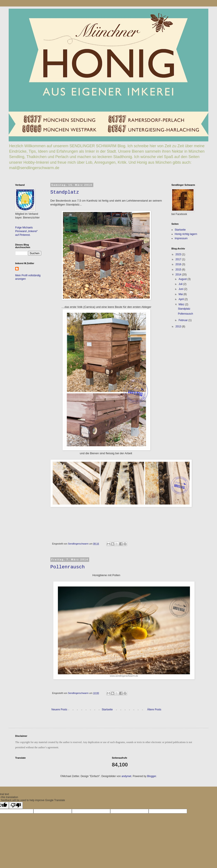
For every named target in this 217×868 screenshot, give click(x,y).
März (182, 304)
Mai (181, 294)
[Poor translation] (16, 805)
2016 (179, 264)
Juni (181, 289)
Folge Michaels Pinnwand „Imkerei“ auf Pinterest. (26, 231)
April (182, 299)
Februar (183, 320)
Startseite (107, 710)
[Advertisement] (184, 361)
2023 (179, 254)
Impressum (181, 238)
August (183, 279)
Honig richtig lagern (186, 234)
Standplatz (65, 192)
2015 (179, 270)
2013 (179, 327)
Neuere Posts (59, 710)
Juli (181, 284)
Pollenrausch (67, 567)
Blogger (152, 776)
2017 (179, 259)
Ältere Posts (154, 710)
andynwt (126, 776)
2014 (179, 275)
